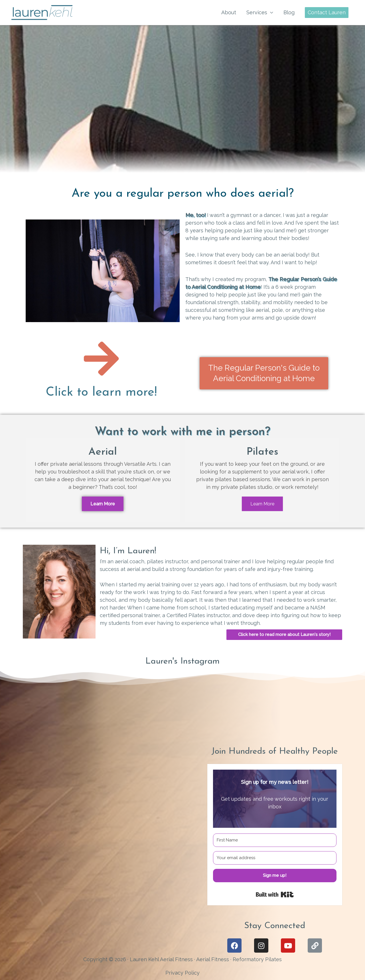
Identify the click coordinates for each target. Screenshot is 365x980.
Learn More (103, 504)
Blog (289, 12)
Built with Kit (275, 894)
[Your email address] (275, 858)
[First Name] (275, 840)
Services (257, 12)
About (229, 12)
